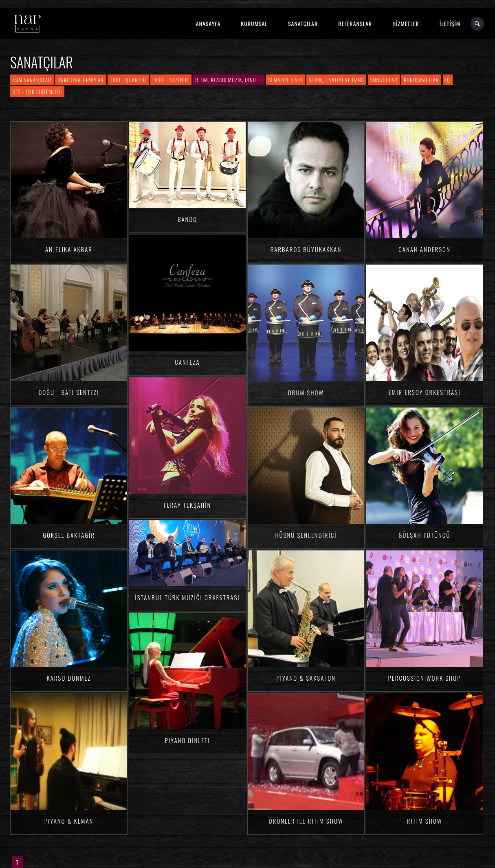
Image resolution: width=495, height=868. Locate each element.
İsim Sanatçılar (32, 80)
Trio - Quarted (128, 80)
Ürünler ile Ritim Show (306, 821)
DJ (448, 80)
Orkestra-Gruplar (80, 80)
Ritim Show (425, 821)
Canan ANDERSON (424, 249)
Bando (187, 219)
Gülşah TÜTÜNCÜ (425, 535)
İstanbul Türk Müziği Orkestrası (187, 597)
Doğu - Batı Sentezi (69, 392)
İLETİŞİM (450, 23)
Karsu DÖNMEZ (69, 678)
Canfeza (187, 362)
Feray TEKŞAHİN (188, 505)
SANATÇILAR (303, 23)
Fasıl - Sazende (171, 80)
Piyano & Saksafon (306, 678)
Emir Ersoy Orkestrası (425, 392)
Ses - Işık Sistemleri (37, 92)
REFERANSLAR (355, 23)
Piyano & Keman (69, 821)
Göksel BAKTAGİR (69, 535)
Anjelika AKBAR (69, 249)
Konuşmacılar (421, 80)
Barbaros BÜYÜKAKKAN (306, 249)
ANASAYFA (208, 23)
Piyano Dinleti (187, 740)
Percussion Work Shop (425, 678)
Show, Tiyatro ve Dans (337, 80)
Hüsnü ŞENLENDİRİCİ (306, 535)
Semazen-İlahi (286, 80)
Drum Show (306, 392)
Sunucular (384, 80)
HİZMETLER (406, 23)
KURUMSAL (254, 23)
